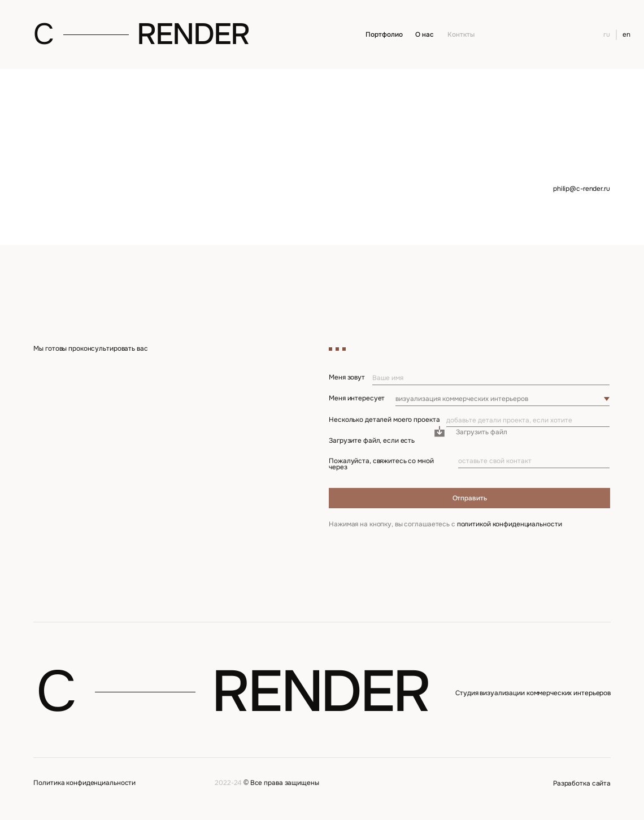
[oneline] (528, 421)
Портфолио (384, 34)
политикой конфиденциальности (510, 524)
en (626, 34)
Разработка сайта (582, 783)
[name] (491, 378)
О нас (424, 34)
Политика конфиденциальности (84, 783)
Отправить (470, 498)
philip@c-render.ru (582, 189)
